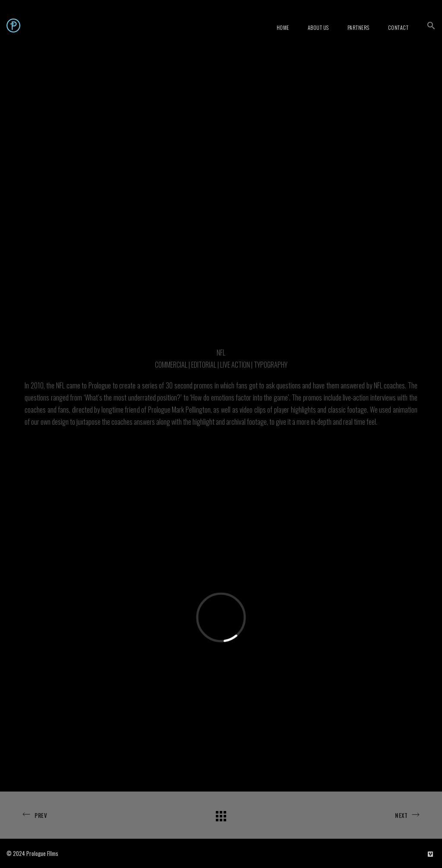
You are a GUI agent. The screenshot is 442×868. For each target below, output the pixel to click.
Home (283, 27)
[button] (431, 25)
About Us (318, 27)
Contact (398, 27)
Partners (358, 27)
